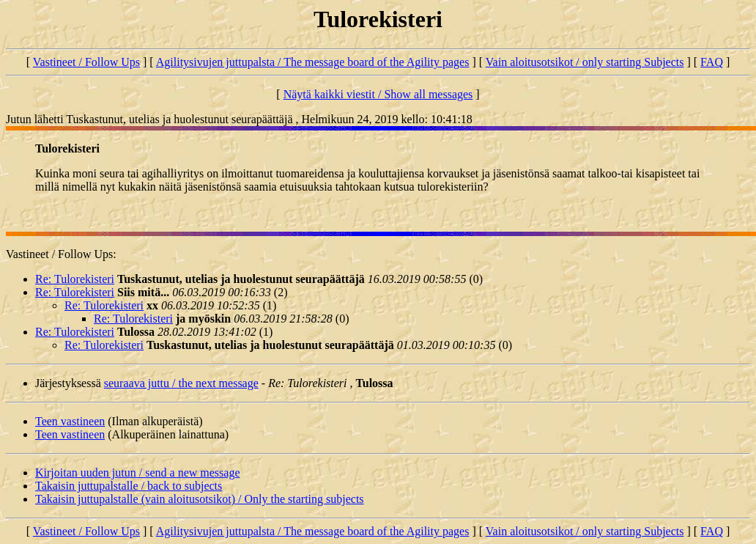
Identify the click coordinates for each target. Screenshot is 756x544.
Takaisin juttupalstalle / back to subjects (129, 486)
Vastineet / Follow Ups (86, 62)
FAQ (712, 62)
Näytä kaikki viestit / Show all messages (378, 94)
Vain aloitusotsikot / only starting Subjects (585, 62)
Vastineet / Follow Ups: (61, 254)
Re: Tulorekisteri (75, 279)
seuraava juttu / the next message (181, 383)
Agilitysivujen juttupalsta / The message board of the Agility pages (313, 62)
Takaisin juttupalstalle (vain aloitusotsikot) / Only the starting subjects (200, 499)
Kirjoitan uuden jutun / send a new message (138, 473)
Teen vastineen (70, 421)
